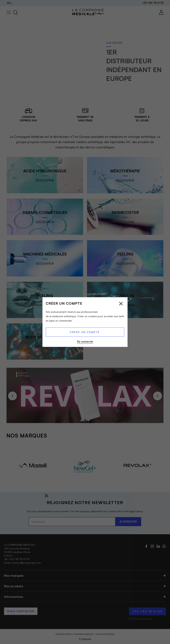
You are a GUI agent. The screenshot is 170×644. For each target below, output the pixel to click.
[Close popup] (121, 304)
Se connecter (85, 342)
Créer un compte (85, 332)
